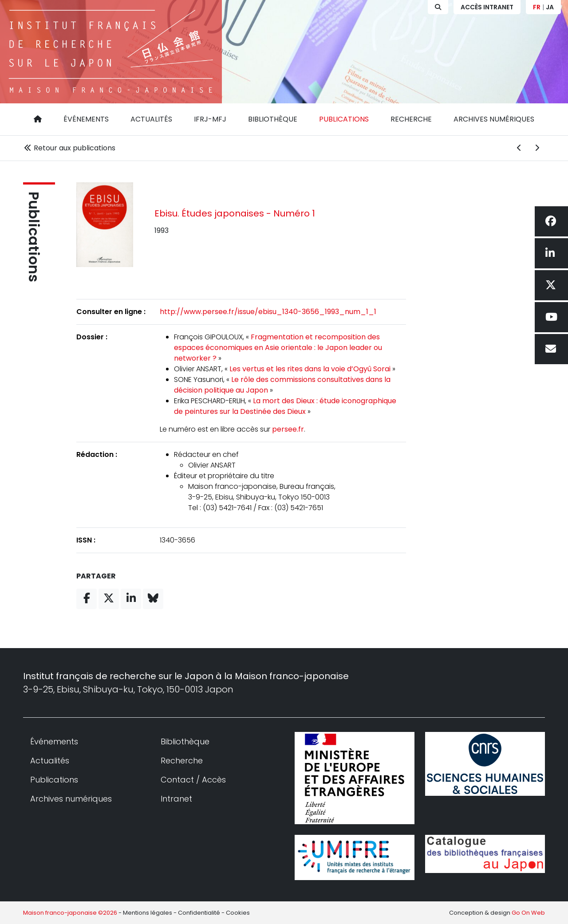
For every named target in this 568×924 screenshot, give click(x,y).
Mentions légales (148, 913)
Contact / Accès (193, 780)
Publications (344, 119)
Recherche (411, 119)
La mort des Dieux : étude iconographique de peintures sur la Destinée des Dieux (285, 406)
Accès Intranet (487, 7)
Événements (86, 119)
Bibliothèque (273, 119)
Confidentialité (199, 913)
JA (550, 7)
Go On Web (528, 913)
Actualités (151, 119)
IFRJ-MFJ (210, 119)
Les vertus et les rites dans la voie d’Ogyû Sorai (310, 369)
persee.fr (288, 429)
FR (537, 7)
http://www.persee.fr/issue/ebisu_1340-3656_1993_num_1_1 (268, 312)
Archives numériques (494, 119)
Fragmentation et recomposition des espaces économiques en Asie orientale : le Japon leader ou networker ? (278, 348)
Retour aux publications (69, 148)
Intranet (176, 799)
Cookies (238, 913)
